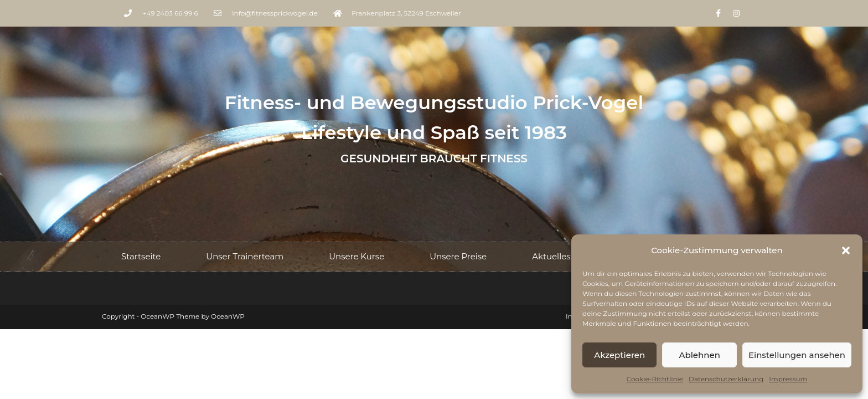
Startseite (141, 256)
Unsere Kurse (356, 256)
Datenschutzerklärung (726, 379)
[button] (846, 250)
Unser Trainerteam (245, 256)
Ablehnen (699, 355)
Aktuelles (551, 256)
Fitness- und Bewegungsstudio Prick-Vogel (434, 103)
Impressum (788, 379)
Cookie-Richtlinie (655, 379)
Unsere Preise (458, 256)
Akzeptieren (619, 355)
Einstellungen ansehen (797, 355)
